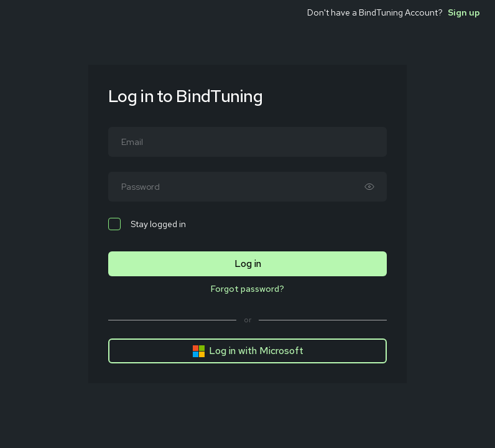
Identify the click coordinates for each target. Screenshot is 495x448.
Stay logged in (147, 224)
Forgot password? (247, 289)
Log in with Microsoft (248, 351)
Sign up (464, 12)
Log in (248, 264)
